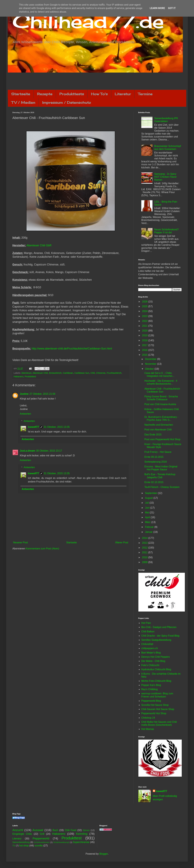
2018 (145, 340)
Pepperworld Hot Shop (154, 713)
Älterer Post (122, 542)
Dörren (86, 830)
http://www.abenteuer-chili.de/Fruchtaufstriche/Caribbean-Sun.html (72, 349)
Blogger (104, 854)
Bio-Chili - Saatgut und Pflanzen (159, 627)
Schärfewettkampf (61, 842)
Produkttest (30, 377)
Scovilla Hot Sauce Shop (155, 705)
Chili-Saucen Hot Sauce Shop (158, 709)
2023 (145, 316)
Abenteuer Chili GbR (39, 245)
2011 (145, 552)
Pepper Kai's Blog (151, 685)
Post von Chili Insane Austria (160, 404)
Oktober (150, 369)
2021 (145, 326)
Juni (148, 508)
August (149, 498)
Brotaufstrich (55, 373)
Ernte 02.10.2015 (154, 482)
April (148, 517)
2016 (145, 350)
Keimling (82, 834)
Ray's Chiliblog (149, 689)
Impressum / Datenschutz (66, 102)
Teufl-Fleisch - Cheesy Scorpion (162, 487)
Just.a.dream (28, 451)
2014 (145, 538)
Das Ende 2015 (153, 435)
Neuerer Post (20, 542)
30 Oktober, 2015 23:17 (49, 451)
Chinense (101, 373)
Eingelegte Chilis (22, 834)
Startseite (21, 94)
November (151, 364)
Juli (147, 503)
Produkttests (72, 94)
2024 (145, 311)
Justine (24, 394)
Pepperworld (41, 838)
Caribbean (68, 373)
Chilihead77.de (88, 21)
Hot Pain (146, 623)
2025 (145, 306)
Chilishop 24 (148, 718)
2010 (145, 557)
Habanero (19, 377)
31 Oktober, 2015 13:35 (57, 427)
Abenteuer (26, 373)
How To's (99, 94)
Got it (172, 8)
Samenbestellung (21, 842)
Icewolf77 (33, 427)
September (151, 493)
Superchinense (81, 842)
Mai (147, 513)
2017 (145, 345)
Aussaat (38, 830)
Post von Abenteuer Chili (158, 430)
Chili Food (71, 830)
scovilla (39, 846)
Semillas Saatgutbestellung (156, 640)
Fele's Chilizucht (150, 665)
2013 (145, 543)
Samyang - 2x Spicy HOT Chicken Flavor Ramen (165, 177)
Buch (55, 830)
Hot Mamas (148, 729)
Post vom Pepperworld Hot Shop (162, 439)
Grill (42, 834)
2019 (145, 335)
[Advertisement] (97, 81)
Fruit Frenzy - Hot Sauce (158, 452)
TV (14, 846)
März (148, 522)
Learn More (157, 8)
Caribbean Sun (82, 373)
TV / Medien (23, 102)
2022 (145, 321)
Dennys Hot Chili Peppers (155, 657)
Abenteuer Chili (40, 373)
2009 (145, 562)
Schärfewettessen (42, 842)
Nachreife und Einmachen (159, 425)
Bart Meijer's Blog (151, 653)
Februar (150, 527)
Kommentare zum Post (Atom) (42, 549)
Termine (145, 94)
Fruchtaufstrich (114, 373)
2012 (145, 548)
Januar (149, 532)
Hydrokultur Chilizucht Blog (156, 669)
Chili (93, 373)
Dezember (151, 359)
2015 (145, 355)
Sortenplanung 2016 (156, 462)
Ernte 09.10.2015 (154, 457)
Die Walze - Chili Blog (153, 661)
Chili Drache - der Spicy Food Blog (160, 636)
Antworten (25, 414)
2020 (145, 331)
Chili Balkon (148, 632)
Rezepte (45, 94)
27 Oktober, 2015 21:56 (42, 394)
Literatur (123, 94)
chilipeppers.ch (150, 648)
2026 (145, 302)
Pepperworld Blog (151, 701)
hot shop (24, 846)
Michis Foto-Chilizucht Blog (156, 681)
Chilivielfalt (147, 644)
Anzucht (18, 830)
